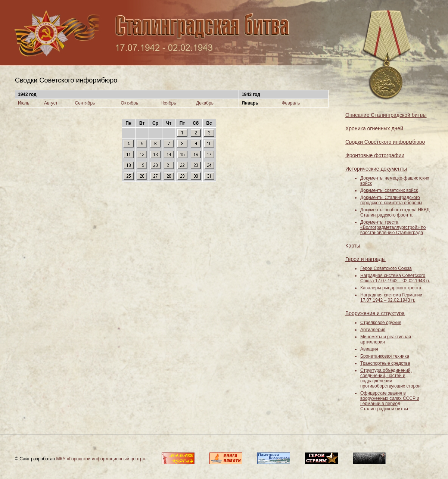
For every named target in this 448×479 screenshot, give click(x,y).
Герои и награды (365, 259)
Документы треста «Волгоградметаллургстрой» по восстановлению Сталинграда (393, 227)
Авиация (369, 349)
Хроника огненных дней (374, 128)
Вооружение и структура (375, 313)
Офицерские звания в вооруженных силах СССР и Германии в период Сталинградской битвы (390, 401)
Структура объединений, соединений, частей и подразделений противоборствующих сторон (390, 378)
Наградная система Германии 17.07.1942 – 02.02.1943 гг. (391, 298)
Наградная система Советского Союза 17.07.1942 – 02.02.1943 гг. (395, 278)
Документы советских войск (389, 190)
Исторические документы (376, 169)
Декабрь (205, 103)
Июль (24, 103)
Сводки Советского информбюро (385, 142)
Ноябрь (168, 103)
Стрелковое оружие (381, 323)
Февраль (291, 103)
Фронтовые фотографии (375, 155)
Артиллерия (373, 330)
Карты (353, 246)
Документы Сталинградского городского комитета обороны (391, 200)
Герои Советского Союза (386, 268)
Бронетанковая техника (385, 356)
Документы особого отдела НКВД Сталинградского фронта (395, 212)
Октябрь (130, 103)
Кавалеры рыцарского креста (391, 288)
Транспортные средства (385, 363)
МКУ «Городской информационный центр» (101, 459)
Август (51, 103)
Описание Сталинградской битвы (386, 115)
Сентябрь (85, 103)
